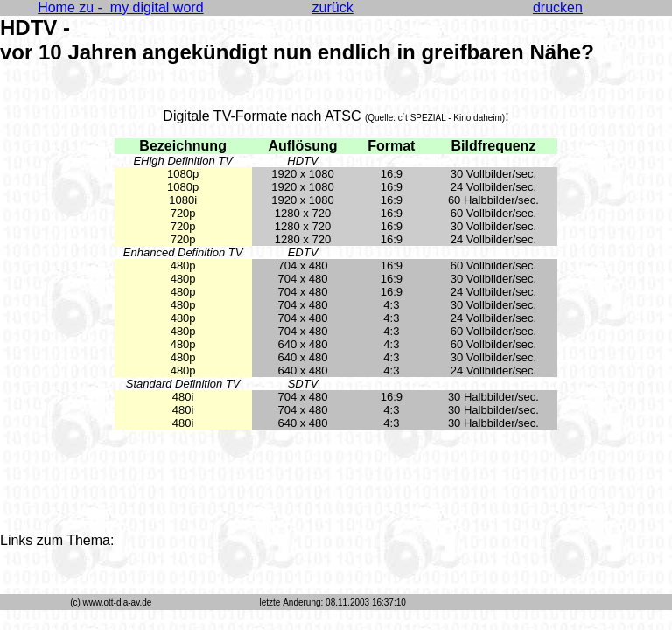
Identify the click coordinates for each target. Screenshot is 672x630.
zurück (333, 7)
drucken (558, 7)
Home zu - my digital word (120, 7)
